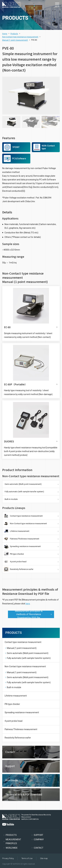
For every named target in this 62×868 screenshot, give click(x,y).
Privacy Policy (8, 858)
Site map (44, 858)
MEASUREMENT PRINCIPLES (13, 841)
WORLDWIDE (12, 848)
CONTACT (39, 848)
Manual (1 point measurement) (15, 40)
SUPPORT (39, 835)
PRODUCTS (11, 835)
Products (14, 34)
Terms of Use (27, 858)
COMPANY (39, 839)
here (28, 604)
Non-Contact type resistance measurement (20, 37)
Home (5, 34)
